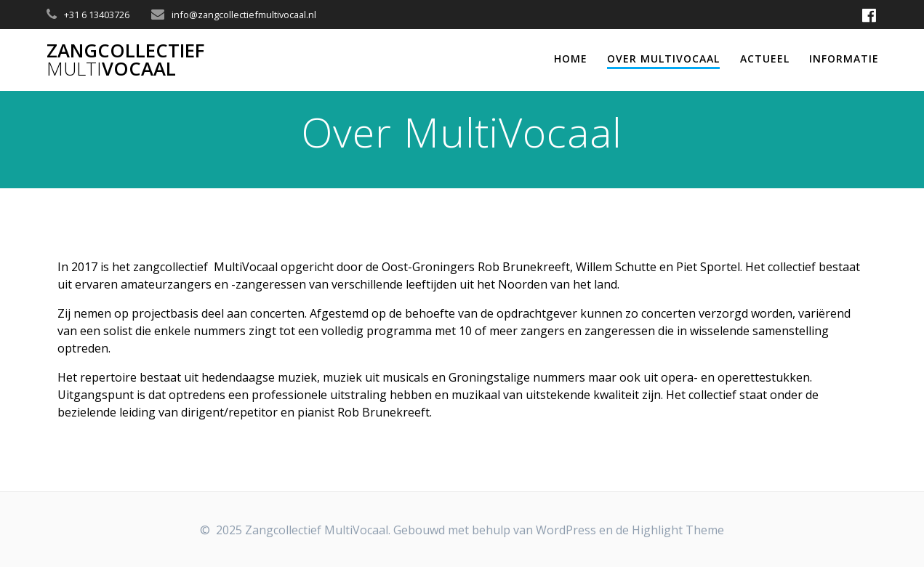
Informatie (844, 59)
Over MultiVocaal (663, 59)
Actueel (765, 59)
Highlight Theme (678, 530)
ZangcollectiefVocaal (125, 60)
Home (571, 59)
